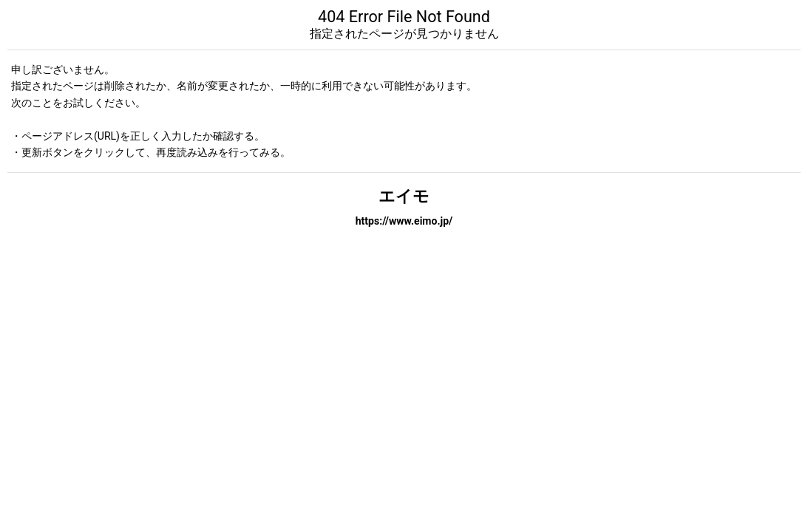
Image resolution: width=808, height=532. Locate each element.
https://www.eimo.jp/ (404, 221)
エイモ (404, 196)
